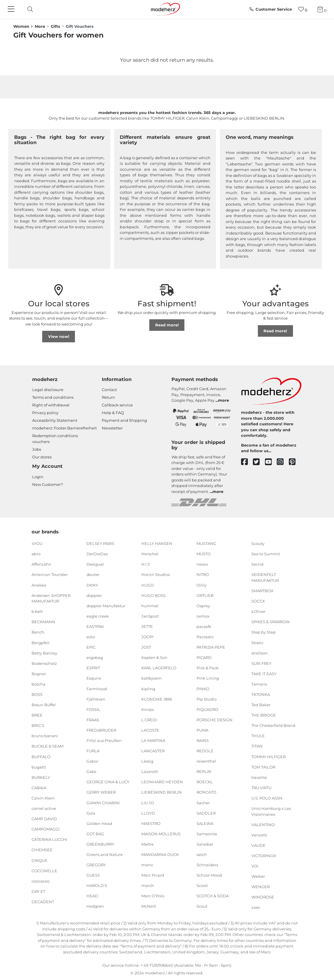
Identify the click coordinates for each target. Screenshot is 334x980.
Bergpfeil (41, 642)
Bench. (38, 632)
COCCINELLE (44, 870)
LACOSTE (150, 730)
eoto (91, 637)
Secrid (257, 564)
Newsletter (112, 428)
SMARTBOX (262, 591)
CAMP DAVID (44, 819)
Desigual (95, 564)
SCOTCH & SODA (213, 896)
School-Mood (209, 875)
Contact (109, 390)
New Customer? (48, 484)
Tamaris (259, 684)
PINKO (203, 688)
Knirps (148, 709)
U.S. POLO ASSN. (267, 798)
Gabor (92, 761)
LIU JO (148, 802)
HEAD (92, 896)
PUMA (202, 730)
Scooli (202, 885)
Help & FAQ (113, 413)
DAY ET (38, 891)
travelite (259, 777)
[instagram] (283, 462)
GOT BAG (95, 834)
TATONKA (261, 694)
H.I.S (146, 564)
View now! (59, 336)
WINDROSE (263, 897)
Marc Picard (153, 875)
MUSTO (204, 554)
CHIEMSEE (42, 850)
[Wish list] (303, 9)
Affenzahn (41, 564)
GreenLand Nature (105, 854)
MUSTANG (206, 543)
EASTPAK (95, 626)
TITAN (257, 746)
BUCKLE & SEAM (48, 746)
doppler (94, 595)
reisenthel (206, 761)
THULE (258, 736)
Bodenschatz (44, 663)
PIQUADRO (207, 709)
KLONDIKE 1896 (157, 699)
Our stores (42, 457)
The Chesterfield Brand (273, 725)
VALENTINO (263, 824)
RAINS (203, 740)
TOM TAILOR (263, 767)
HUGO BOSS (153, 595)
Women (21, 26)
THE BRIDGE (264, 715)
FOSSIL (93, 709)
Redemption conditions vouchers (55, 439)
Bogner (39, 674)
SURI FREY (261, 663)
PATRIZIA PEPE (211, 647)
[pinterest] (295, 462)
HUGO (148, 585)
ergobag (95, 657)
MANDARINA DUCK (160, 854)
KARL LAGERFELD (159, 668)
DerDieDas (97, 554)
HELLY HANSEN (157, 543)
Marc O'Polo (153, 896)
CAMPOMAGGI (46, 829)
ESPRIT (93, 668)
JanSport (150, 616)
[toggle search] (29, 9)
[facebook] (247, 462)
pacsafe (204, 626)
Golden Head (99, 823)
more (224, 400)
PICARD (204, 657)
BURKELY (41, 777)
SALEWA (205, 823)
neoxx (202, 564)
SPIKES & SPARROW (271, 622)
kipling (148, 688)
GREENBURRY (100, 844)
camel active (44, 808)
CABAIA (39, 788)
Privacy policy (45, 413)
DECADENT (43, 902)
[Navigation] (12, 9)
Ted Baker (261, 705)
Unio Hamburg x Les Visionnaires (271, 811)
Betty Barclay (44, 653)
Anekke (39, 585)
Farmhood (97, 688)
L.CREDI (149, 720)
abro (36, 554)
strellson (259, 653)
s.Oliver (258, 611)
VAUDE (258, 845)
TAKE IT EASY (264, 674)
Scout (202, 906)
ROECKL (205, 782)
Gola (91, 813)
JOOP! (147, 637)
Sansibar (205, 844)
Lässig (147, 761)
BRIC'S (38, 725)
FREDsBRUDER (101, 730)
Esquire (94, 678)
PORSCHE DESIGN (215, 720)
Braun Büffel (44, 705)
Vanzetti (259, 835)
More (40, 26)
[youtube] (271, 462)
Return (108, 397)
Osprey (203, 606)
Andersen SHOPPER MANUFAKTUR (51, 598)
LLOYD (148, 813)
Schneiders (207, 865)
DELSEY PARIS (100, 543)
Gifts (55, 26)
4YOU (37, 543)
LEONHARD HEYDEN (162, 782)
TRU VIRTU (261, 788)
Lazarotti (150, 771)
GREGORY (96, 865)
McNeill (149, 906)
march (148, 885)
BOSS (37, 694)
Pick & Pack (208, 668)
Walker (258, 876)
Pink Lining (208, 678)
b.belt (37, 611)
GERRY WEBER (101, 792)
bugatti (39, 767)
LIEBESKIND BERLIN (162, 792)
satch (202, 854)
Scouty (258, 543)
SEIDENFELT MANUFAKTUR (265, 577)
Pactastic (205, 637)
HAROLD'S (97, 885)
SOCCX (258, 601)
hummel (150, 606)
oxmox (203, 616)
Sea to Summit (266, 554)
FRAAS (93, 720)
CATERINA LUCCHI (49, 839)
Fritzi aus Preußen (104, 740)
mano (147, 865)
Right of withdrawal (51, 405)
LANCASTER (153, 751)
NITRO (203, 574)
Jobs (37, 449)
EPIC (91, 647)
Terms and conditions (53, 397)
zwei (256, 907)
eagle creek (98, 616)
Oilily (202, 585)
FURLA (93, 751)
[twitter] (259, 462)
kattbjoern (152, 678)
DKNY (92, 585)
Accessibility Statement (55, 420)
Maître (148, 844)
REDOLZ (205, 751)
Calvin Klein (43, 798)
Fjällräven (96, 699)
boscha (39, 684)
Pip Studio (207, 699)
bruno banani (45, 736)
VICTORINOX (264, 856)
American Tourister (50, 574)
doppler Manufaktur (106, 606)
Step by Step (263, 632)
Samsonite (207, 834)
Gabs (91, 771)
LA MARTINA (153, 740)
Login (38, 477)
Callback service (117, 405)
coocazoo (41, 881)
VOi (255, 866)
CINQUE (40, 860)
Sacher (203, 802)
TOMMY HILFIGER (268, 756)
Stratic (257, 642)
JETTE (147, 626)
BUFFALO (41, 756)
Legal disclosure (48, 390)
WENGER (261, 887)
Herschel (150, 554)
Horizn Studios (155, 574)
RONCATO (206, 792)
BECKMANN (43, 622)
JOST (146, 647)
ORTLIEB (205, 595)
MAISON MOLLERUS (161, 834)
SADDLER (206, 813)
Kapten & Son (154, 657)
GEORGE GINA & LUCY (108, 782)
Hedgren (95, 906)
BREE (37, 715)
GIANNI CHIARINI (103, 802)
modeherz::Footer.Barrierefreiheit (64, 428)
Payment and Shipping (124, 420)
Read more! (167, 325)
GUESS (93, 875)
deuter (93, 574)
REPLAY (204, 771)
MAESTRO (151, 823)
